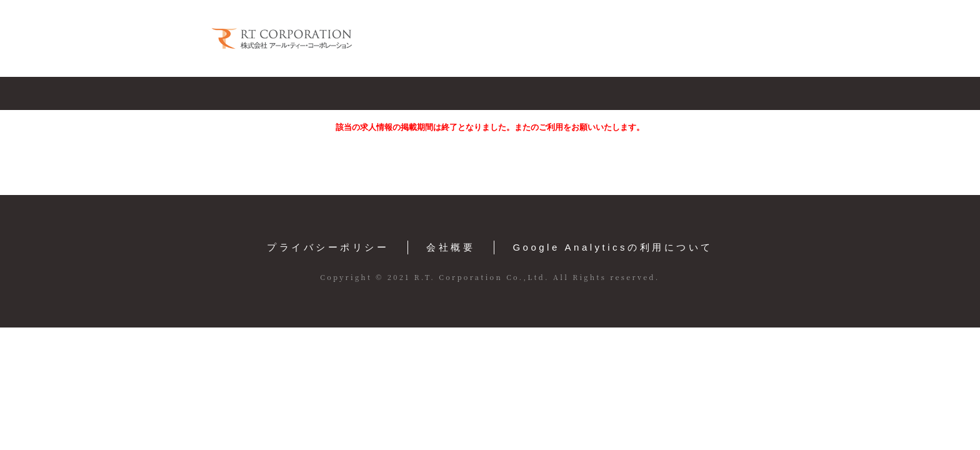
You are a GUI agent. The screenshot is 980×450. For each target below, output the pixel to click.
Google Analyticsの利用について (612, 247)
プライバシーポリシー (328, 247)
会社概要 (451, 247)
